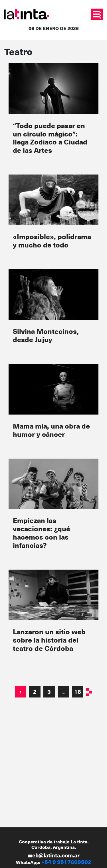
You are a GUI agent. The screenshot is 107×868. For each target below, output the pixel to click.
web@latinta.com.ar (54, 855)
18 (78, 692)
